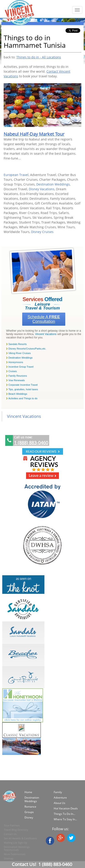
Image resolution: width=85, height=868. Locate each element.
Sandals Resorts (18, 344)
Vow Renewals (17, 380)
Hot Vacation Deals (66, 808)
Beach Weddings (18, 394)
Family (58, 792)
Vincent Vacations (46, 334)
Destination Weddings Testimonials (17, 848)
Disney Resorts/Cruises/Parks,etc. (27, 349)
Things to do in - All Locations (39, 57)
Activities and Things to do (23, 398)
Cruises (13, 371)
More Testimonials (15, 854)
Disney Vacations (42, 189)
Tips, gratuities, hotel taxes (23, 389)
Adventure (60, 798)
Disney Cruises (42, 232)
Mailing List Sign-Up (16, 843)
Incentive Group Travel (21, 367)
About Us (59, 803)
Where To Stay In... (65, 819)
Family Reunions (18, 376)
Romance (30, 807)
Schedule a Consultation (44, 319)
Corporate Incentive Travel (23, 385)
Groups (29, 812)
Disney (29, 817)
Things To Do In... (64, 814)
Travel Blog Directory (16, 830)
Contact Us (10, 834)
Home (28, 792)
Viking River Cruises (20, 353)
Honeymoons (16, 362)
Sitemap (9, 858)
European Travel (16, 175)
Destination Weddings (53, 184)
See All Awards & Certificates (20, 838)
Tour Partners (12, 825)
